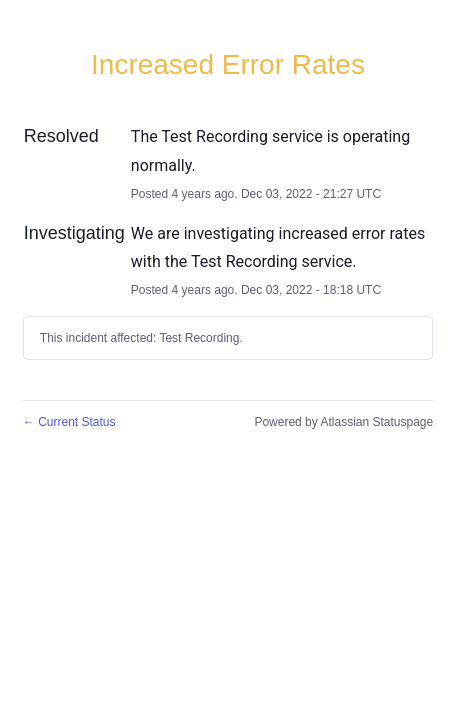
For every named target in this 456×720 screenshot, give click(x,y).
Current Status (69, 422)
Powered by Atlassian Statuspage (343, 422)
